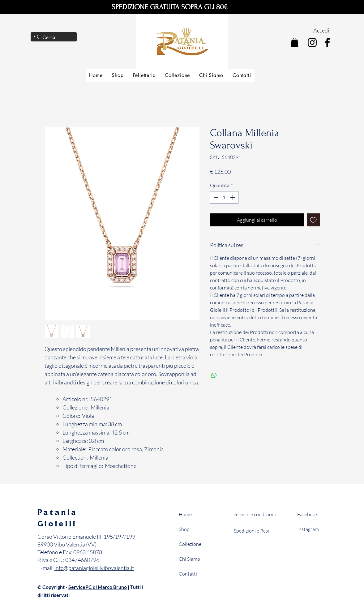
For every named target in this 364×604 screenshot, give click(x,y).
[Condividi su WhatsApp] (214, 375)
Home (185, 514)
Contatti (188, 574)
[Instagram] (312, 43)
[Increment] (233, 197)
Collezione (190, 544)
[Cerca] (53, 38)
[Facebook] (327, 43)
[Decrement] (215, 197)
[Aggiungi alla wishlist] (313, 220)
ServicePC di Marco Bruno (98, 587)
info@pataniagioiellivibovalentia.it (94, 568)
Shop (184, 529)
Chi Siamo (189, 559)
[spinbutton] (224, 197)
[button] (295, 42)
